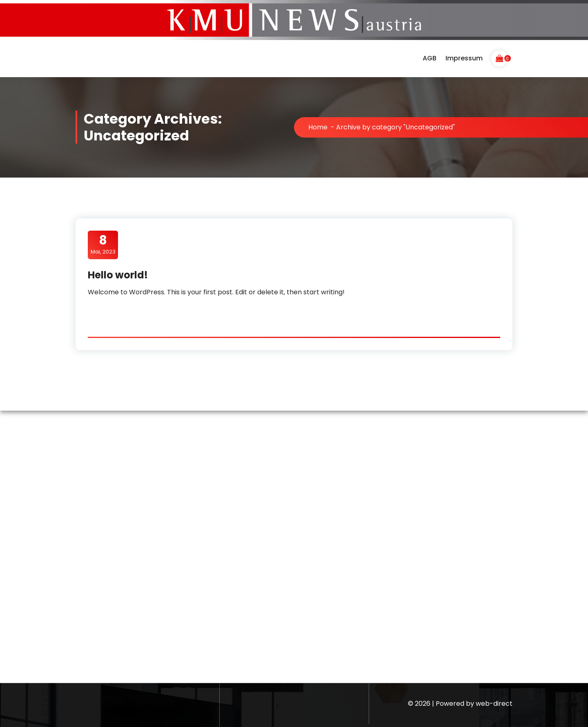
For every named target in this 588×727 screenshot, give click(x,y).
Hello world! (118, 275)
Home (318, 127)
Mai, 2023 (103, 245)
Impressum (464, 58)
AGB (430, 58)
